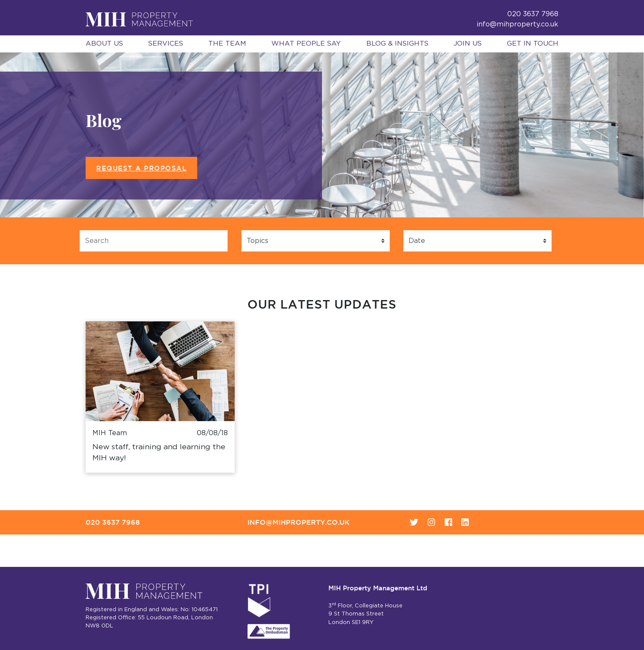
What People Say (306, 43)
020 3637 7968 (113, 522)
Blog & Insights (397, 43)
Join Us (468, 43)
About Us (104, 43)
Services (166, 43)
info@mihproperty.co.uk (517, 24)
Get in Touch (533, 43)
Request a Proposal (141, 168)
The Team (227, 43)
